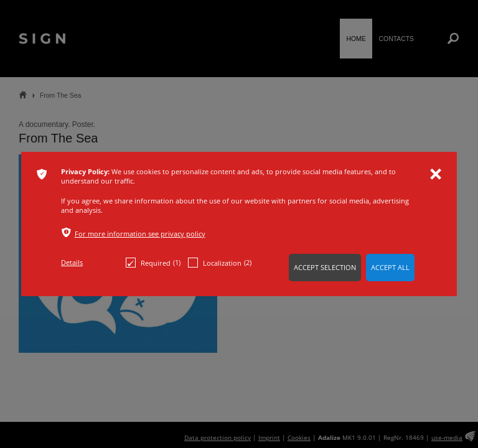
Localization (220, 263)
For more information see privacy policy (140, 234)
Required (153, 263)
